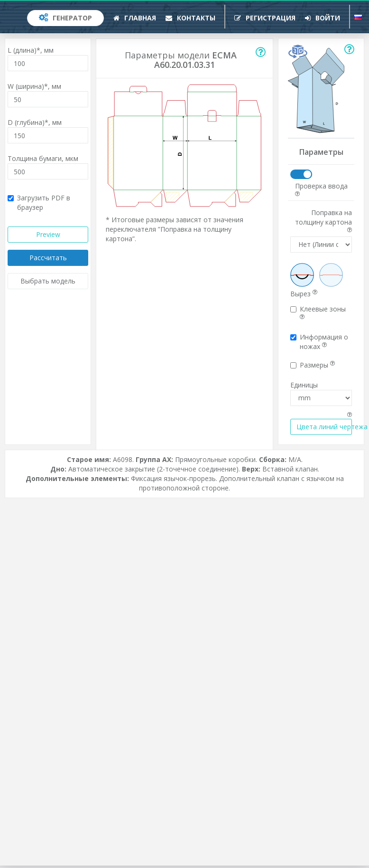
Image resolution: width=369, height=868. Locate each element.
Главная (135, 18)
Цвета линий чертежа (324, 427)
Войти (323, 18)
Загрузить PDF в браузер (39, 203)
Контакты (190, 18)
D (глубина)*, (35, 122)
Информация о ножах (319, 342)
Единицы (304, 385)
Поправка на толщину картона (323, 220)
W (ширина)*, (34, 86)
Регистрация (265, 18)
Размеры (313, 365)
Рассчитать (48, 258)
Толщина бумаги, (43, 158)
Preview (48, 234)
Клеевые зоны (318, 312)
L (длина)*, (31, 50)
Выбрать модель (48, 281)
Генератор (65, 18)
